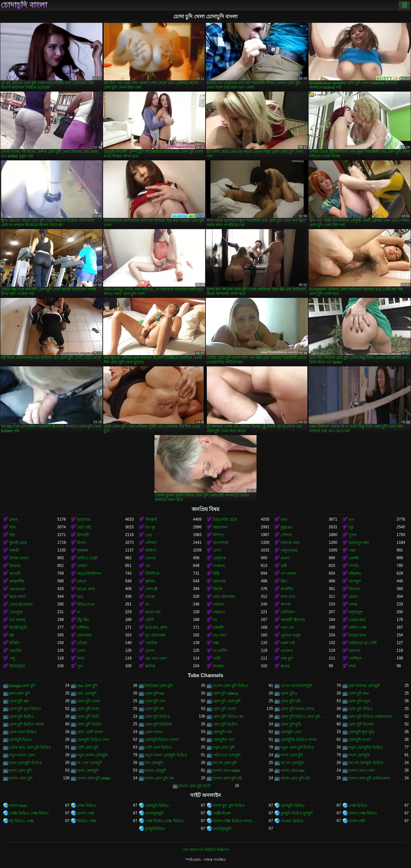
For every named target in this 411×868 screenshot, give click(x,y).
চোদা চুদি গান (155, 701)
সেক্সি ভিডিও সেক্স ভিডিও (29, 813)
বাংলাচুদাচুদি (154, 813)
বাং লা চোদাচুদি (292, 763)
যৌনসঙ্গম (84, 635)
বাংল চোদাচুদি (87, 771)
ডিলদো (354, 589)
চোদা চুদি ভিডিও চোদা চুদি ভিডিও (305, 717)
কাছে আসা (17, 597)
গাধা (284, 520)
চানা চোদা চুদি (20, 694)
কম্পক (285, 604)
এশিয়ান (151, 543)
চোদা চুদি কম (19, 701)
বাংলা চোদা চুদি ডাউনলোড (369, 778)
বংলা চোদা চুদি (292, 755)
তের (149, 535)
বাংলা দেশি (357, 821)
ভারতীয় (15, 651)
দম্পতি (354, 566)
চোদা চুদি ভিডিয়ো (159, 724)
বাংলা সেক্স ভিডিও (363, 813)
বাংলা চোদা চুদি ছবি (295, 778)
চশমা (81, 658)
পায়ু (12, 658)
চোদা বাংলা (154, 732)
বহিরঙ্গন (355, 574)
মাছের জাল (358, 635)
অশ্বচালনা (220, 527)
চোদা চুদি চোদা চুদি (227, 701)
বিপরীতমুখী (18, 628)
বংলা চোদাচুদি (359, 755)
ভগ (351, 520)
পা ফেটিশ (220, 651)
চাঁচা (12, 535)
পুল (80, 666)
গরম (352, 550)
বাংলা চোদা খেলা (362, 771)
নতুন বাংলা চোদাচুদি (92, 755)
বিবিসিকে (152, 574)
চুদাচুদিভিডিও (155, 829)
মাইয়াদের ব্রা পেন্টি (363, 643)
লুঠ (351, 527)
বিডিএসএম (86, 604)
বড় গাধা (219, 635)
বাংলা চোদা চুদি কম (160, 778)
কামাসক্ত (219, 581)
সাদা (13, 527)
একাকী (354, 558)
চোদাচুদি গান (222, 732)
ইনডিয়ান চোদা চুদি (159, 686)
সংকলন (219, 566)
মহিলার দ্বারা (290, 543)
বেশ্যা (217, 550)
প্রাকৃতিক (219, 558)
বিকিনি (14, 643)
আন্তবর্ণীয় (17, 581)
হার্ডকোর (84, 520)
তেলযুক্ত (16, 612)
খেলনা (150, 558)
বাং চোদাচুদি (154, 763)
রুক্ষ (216, 643)
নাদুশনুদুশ (356, 612)
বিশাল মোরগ (19, 558)
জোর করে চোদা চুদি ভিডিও (30, 747)
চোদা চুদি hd (154, 694)
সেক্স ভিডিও (86, 806)
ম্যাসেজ (355, 651)
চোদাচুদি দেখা (291, 732)
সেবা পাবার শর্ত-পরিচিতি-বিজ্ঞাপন (205, 850)
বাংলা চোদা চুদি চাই (227, 778)
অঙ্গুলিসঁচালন (89, 574)
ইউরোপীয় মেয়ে (225, 520)
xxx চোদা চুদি (87, 686)
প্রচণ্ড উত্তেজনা (21, 604)
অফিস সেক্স (358, 628)
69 (11, 635)
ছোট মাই (84, 527)
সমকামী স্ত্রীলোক (293, 620)
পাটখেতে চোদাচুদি (227, 755)
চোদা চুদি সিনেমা (361, 724)
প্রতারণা (287, 651)
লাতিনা (218, 604)
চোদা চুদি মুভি (291, 724)
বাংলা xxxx (18, 806)
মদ (215, 620)
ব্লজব (13, 520)
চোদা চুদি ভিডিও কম (228, 717)
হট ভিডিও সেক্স (21, 821)
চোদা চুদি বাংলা (224, 709)
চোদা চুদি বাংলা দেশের (297, 709)
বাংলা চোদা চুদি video (94, 778)
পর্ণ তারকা (288, 574)
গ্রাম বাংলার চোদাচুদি (364, 686)
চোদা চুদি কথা (359, 694)
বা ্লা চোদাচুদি (89, 763)
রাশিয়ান (83, 628)
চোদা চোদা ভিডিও (23, 732)
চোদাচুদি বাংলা (24, 5)
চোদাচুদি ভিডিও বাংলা (162, 740)
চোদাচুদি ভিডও (21, 740)
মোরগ (354, 597)
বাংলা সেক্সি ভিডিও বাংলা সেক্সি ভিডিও (237, 821)
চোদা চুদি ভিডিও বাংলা (27, 724)
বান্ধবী (14, 550)
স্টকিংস (151, 550)
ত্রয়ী (284, 566)
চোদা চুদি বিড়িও (361, 709)
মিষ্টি (216, 574)
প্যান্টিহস (355, 658)
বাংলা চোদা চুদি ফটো (195, 786)
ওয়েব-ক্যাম (357, 620)
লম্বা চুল (287, 658)
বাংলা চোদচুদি (156, 771)
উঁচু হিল (83, 620)
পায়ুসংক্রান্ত (289, 550)
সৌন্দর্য (286, 535)
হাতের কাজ (86, 589)
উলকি (218, 589)
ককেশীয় (287, 589)
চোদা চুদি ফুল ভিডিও (25, 709)
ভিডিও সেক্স (86, 821)
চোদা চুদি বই (154, 709)
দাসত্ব (353, 604)
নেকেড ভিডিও (292, 821)
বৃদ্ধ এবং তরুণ (156, 658)
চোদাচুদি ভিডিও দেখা (93, 740)
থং (147, 604)
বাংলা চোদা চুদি (21, 778)
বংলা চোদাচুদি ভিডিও (26, 763)
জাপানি (15, 574)
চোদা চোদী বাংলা (90, 732)
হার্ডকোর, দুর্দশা (156, 628)
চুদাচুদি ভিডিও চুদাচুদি (297, 813)
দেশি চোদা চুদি (88, 747)
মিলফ (82, 543)
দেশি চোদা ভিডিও (159, 747)
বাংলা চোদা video (227, 771)
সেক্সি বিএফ (222, 813)
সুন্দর (353, 535)
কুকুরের (286, 527)
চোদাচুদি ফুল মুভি (362, 732)
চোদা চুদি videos (226, 694)
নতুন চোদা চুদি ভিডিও (297, 747)
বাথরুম (218, 666)
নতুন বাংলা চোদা (22, 755)
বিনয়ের (15, 566)
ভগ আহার (17, 620)
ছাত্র (80, 597)
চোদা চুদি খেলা (88, 701)
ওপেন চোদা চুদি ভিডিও (231, 686)
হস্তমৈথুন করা (359, 543)
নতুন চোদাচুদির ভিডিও (366, 747)
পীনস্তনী (151, 520)
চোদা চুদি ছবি (291, 701)
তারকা (150, 597)
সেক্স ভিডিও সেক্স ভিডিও (164, 821)
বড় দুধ (150, 527)
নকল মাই (288, 643)
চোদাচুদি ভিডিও (157, 806)
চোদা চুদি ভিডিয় (89, 724)
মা (79, 612)
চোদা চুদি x (289, 694)
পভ (148, 566)
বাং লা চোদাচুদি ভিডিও (366, 763)
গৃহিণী (149, 620)
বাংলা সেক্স (85, 813)
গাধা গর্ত (287, 628)
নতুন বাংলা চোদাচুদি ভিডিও (166, 755)
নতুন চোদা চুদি (224, 747)
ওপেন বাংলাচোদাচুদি (296, 686)
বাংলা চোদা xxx (293, 771)
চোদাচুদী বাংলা (360, 740)
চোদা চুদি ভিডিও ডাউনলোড (370, 717)
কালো (285, 558)
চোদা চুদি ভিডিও (158, 717)
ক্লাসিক (150, 666)
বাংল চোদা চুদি (20, 771)
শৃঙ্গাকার (83, 550)
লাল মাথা (288, 597)
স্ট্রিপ (284, 581)
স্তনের (285, 666)
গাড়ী (217, 658)
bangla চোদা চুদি (22, 686)
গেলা (81, 651)
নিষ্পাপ (218, 535)
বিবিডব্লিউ (17, 666)
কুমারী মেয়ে (18, 543)
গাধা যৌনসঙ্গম (224, 597)
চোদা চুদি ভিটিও (22, 717)
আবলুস (355, 581)
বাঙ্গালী (218, 628)
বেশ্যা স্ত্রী (151, 589)
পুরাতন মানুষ (290, 635)
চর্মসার (150, 581)
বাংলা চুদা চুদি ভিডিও (229, 806)
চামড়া (82, 581)
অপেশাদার (221, 543)
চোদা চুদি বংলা (88, 709)
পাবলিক (151, 643)
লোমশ (82, 566)
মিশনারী (83, 535)
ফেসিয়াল (288, 612)
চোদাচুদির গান (223, 740)
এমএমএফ (17, 589)
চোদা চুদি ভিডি (88, 717)
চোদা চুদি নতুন (360, 701)
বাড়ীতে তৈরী (87, 558)
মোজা (150, 651)
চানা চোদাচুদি (87, 694)
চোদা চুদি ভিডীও (225, 724)
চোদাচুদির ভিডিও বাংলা (299, 740)
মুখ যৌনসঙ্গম (155, 635)
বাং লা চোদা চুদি (225, 763)
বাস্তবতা (219, 612)
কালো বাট (153, 612)
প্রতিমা (82, 643)
